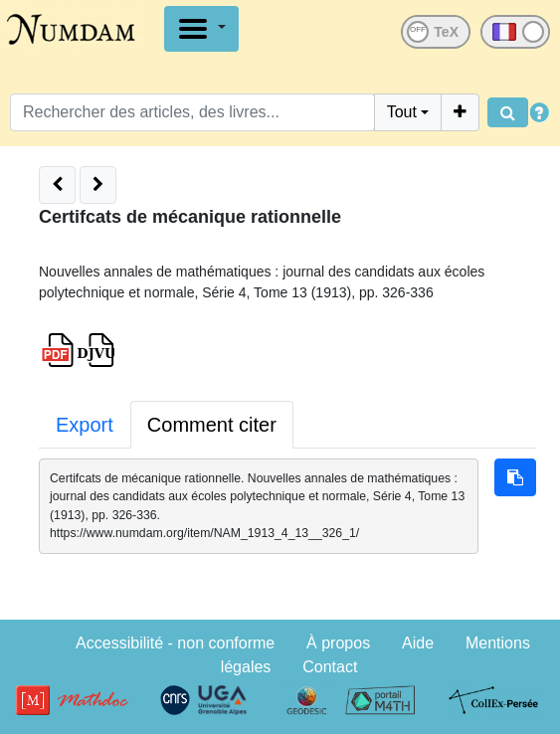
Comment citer (212, 425)
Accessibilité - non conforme (175, 643)
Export (85, 425)
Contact (330, 667)
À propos (338, 643)
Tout (402, 112)
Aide (418, 643)
